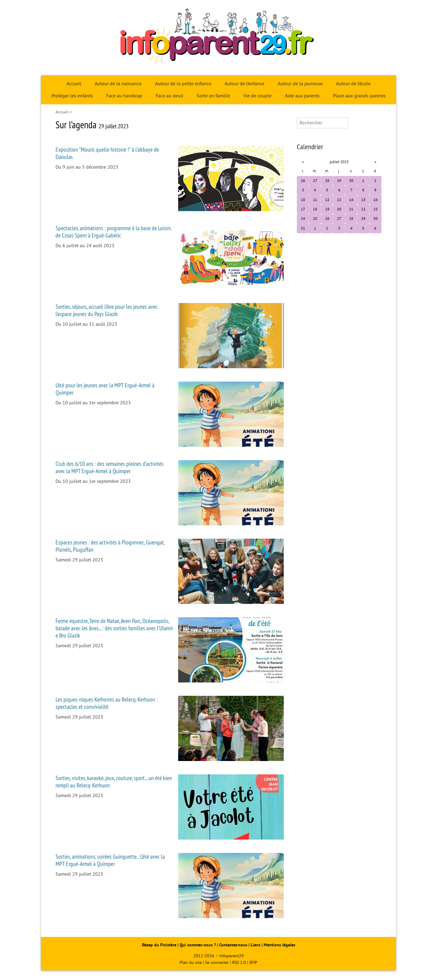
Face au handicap (124, 96)
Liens (256, 945)
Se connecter (217, 963)
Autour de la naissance (118, 84)
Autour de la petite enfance (183, 84)
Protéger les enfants (72, 96)
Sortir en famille (213, 96)
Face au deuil (169, 96)
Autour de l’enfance (244, 84)
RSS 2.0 (239, 963)
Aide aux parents (302, 96)
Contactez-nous (233, 945)
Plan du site (191, 963)
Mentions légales (279, 945)
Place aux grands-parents (359, 96)
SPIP (253, 963)
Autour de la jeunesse (300, 84)
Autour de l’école (353, 84)
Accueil (74, 84)
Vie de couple (257, 96)
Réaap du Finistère (159, 945)
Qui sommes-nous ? (198, 945)
